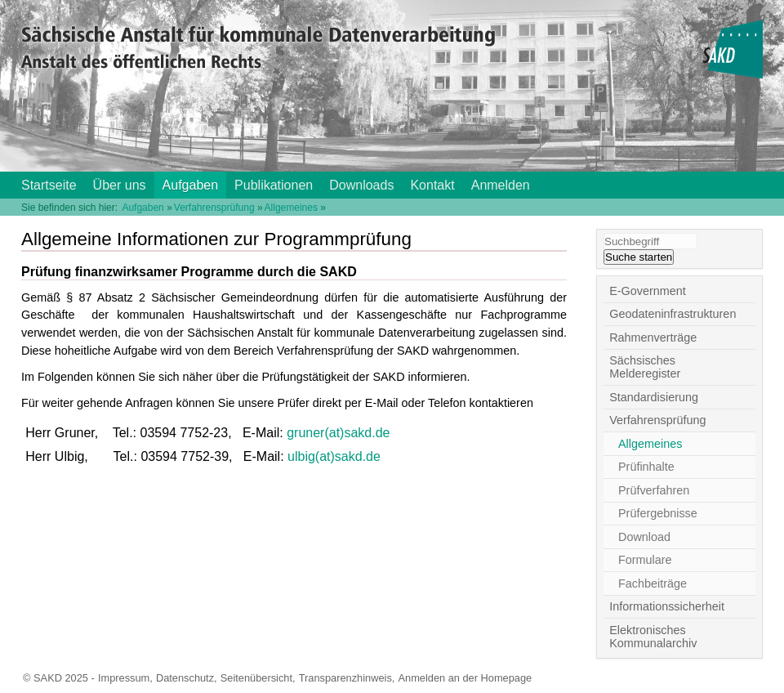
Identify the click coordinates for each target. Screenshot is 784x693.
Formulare (645, 560)
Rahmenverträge (653, 338)
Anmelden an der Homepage (465, 678)
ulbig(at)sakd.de (334, 456)
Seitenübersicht (256, 678)
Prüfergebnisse (658, 513)
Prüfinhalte (646, 467)
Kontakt (432, 185)
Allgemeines (291, 208)
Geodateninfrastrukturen (673, 314)
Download (644, 537)
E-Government (648, 291)
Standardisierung (654, 397)
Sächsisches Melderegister (645, 367)
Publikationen (274, 185)
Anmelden (501, 185)
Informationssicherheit (667, 606)
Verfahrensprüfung (214, 208)
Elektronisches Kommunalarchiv (653, 637)
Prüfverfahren (654, 490)
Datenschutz (185, 678)
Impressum (124, 678)
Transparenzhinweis (345, 678)
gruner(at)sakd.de (338, 433)
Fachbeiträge (653, 583)
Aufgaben (191, 185)
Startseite (49, 185)
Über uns (120, 185)
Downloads (361, 185)
